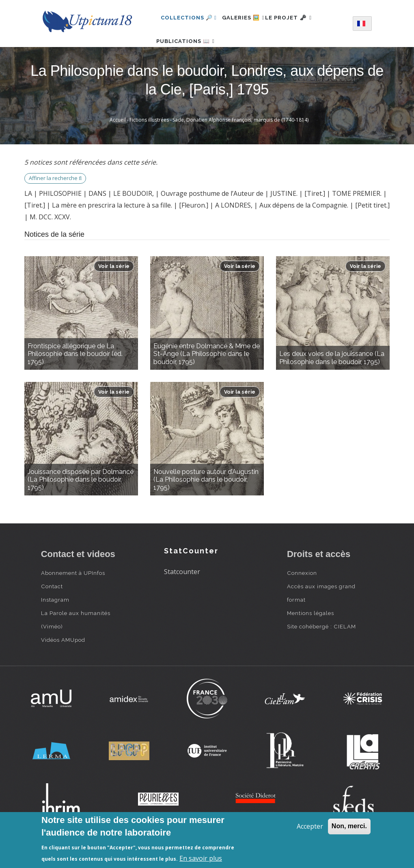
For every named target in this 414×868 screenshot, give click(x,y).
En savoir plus (201, 858)
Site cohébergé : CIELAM (321, 650)
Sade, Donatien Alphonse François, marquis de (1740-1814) (240, 144)
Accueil (118, 144)
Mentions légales (310, 637)
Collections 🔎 (189, 18)
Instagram (55, 624)
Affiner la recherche (55, 202)
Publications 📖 (190, 53)
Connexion (302, 597)
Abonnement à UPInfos (73, 597)
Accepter (310, 826)
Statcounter (182, 596)
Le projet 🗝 (302, 18)
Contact (52, 610)
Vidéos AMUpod (63, 664)
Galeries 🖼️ (248, 18)
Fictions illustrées (149, 144)
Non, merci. (349, 826)
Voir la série (114, 290)
